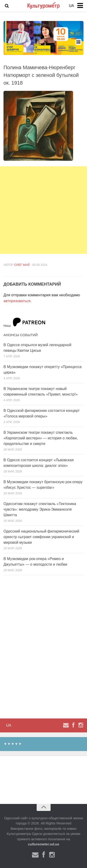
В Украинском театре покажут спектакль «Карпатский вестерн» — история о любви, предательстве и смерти (41, 438)
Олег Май (22, 265)
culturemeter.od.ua (43, 844)
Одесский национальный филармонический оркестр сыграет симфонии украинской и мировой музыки (41, 537)
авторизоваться (17, 301)
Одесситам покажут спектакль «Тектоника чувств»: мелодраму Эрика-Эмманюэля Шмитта (40, 509)
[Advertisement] (43, 210)
